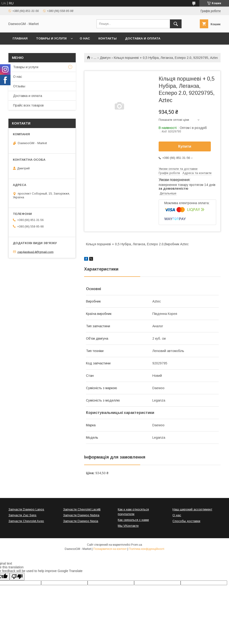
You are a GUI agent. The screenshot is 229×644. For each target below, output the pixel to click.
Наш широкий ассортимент (192, 509)
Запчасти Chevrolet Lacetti (82, 509)
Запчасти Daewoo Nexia (81, 521)
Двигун (105, 58)
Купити (185, 146)
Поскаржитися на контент (110, 549)
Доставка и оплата (143, 38)
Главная (20, 38)
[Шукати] (176, 24)
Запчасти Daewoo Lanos (26, 509)
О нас (85, 38)
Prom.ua (137, 545)
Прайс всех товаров (28, 105)
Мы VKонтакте (128, 526)
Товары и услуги (51, 38)
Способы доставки (186, 521)
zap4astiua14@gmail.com (35, 252)
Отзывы (19, 86)
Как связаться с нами (133, 520)
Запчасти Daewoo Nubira (81, 515)
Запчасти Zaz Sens (22, 515)
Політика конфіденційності (147, 549)
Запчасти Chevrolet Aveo (26, 521)
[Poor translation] (17, 577)
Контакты (107, 38)
